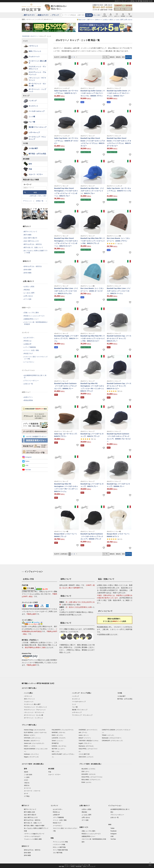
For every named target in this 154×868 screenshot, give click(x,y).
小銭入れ (27, 783)
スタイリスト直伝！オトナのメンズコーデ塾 (36, 358)
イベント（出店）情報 (31, 350)
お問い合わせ (128, 20)
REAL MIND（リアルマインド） (91, 780)
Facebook (113, 831)
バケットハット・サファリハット (37, 79)
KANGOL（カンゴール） (59, 746)
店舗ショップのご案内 (31, 313)
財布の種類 (28, 273)
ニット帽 (32, 117)
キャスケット (33, 106)
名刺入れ (27, 785)
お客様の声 (28, 344)
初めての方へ (83, 20)
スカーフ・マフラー (36, 174)
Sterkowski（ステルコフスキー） (112, 738)
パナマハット (30, 19)
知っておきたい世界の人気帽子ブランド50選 (36, 252)
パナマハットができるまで (32, 836)
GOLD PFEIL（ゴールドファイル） (92, 777)
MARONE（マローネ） (59, 733)
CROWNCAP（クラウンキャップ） (113, 741)
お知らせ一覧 (28, 384)
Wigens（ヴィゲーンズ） (32, 757)
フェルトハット (34, 57)
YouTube (28, 470)
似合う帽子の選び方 (31, 238)
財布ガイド (99, 20)
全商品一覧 (40, 201)
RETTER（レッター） (59, 749)
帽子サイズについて (31, 232)
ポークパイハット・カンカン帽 (37, 85)
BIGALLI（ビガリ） (30, 735)
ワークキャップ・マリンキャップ (37, 138)
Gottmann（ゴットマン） (32, 754)
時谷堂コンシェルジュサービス (34, 316)
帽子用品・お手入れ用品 (37, 154)
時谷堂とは (28, 341)
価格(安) (112, 57)
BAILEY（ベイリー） (85, 738)
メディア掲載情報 (30, 347)
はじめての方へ (29, 338)
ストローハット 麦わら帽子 (38, 62)
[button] (77, 57)
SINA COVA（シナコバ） (86, 757)
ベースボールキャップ (37, 111)
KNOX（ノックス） (30, 746)
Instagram (28, 457)
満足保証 (27, 290)
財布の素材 (28, 270)
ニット (74, 704)
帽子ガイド (91, 20)
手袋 (30, 169)
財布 (30, 164)
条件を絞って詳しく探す (38, 196)
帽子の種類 (28, 235)
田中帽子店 (55, 743)
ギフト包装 (28, 299)
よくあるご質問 (118, 20)
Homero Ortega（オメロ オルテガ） (35, 730)
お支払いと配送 (108, 20)
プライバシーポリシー (31, 381)
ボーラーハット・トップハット (37, 90)
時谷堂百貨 (26, 36)
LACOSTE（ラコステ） (59, 738)
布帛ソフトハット (35, 51)
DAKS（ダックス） (58, 735)
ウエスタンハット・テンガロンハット (37, 68)
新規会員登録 (28, 400)
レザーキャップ (34, 132)
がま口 (26, 780)
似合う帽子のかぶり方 (31, 241)
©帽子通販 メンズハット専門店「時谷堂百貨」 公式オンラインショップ (77, 866)
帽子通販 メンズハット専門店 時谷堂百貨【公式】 (38, 683)
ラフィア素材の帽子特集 (60, 850)
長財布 (26, 772)
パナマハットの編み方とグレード (34, 834)
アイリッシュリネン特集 (60, 842)
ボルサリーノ (48, 19)
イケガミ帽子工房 (84, 754)
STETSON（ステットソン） (33, 738)
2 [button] (72, 57)
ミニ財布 (27, 777)
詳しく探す (97, 15)
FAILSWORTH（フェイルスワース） (63, 730)
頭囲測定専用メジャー (31, 319)
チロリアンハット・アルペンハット (37, 73)
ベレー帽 (32, 122)
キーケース (27, 788)
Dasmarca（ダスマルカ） (86, 746)
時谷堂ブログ (28, 354)
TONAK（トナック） (108, 735)
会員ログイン (28, 397)
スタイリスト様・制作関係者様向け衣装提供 (36, 323)
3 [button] (74, 57)
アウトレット (27, 201)
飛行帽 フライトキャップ (38, 127)
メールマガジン (29, 362)
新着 (123, 57)
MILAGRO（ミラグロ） (89, 769)
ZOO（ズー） (86, 772)
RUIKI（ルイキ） (87, 782)
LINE (27, 465)
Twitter (27, 461)
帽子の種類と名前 (29, 812)
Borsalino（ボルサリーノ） (32, 741)
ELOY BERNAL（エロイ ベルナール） (36, 733)
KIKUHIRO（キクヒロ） (89, 774)
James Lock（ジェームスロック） (34, 743)
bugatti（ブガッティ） (85, 743)
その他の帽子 (33, 148)
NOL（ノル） (56, 751)
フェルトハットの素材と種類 (33, 839)
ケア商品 (27, 796)
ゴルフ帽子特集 (58, 853)
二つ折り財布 (28, 775)
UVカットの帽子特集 (59, 847)
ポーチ (26, 794)
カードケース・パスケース (32, 791)
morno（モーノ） (84, 735)
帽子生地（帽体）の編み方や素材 (34, 826)
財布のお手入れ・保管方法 (33, 266)
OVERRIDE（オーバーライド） (88, 730)
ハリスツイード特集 (59, 845)
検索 (90, 15)
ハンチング (39, 19)
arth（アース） (83, 733)
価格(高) (118, 57)
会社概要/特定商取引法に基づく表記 (35, 376)
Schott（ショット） (58, 741)
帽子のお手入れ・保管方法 (33, 244)
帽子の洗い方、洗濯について (34, 247)
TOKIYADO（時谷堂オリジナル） (89, 741)
